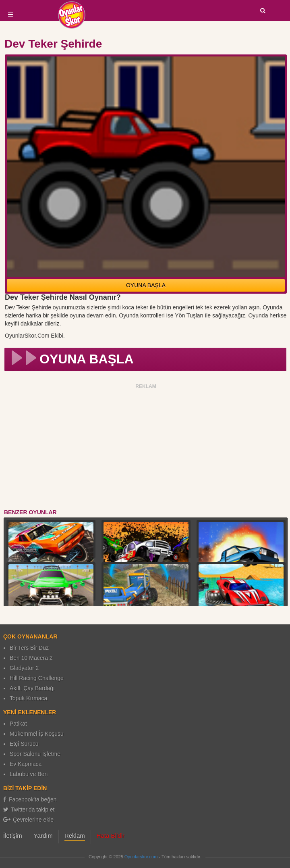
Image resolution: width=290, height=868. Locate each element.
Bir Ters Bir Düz (29, 648)
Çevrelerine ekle (28, 820)
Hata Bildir (111, 836)
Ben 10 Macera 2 (31, 658)
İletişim (13, 836)
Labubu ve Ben (29, 774)
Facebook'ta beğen (30, 799)
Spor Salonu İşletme (35, 754)
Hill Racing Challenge (37, 678)
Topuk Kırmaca (28, 698)
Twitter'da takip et (29, 810)
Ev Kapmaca (26, 764)
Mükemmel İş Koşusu (37, 734)
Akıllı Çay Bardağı (32, 688)
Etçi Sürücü (24, 744)
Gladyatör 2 (24, 668)
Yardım (43, 836)
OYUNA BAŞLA (146, 285)
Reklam (75, 836)
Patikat (18, 724)
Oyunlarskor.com (141, 857)
